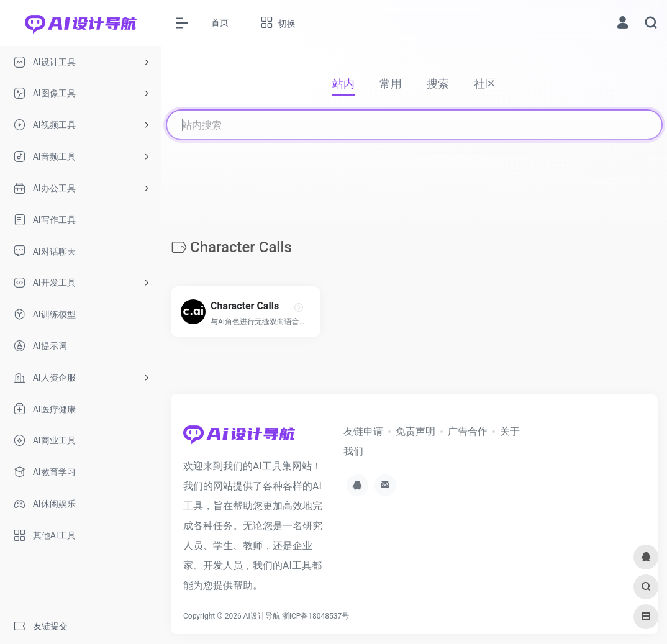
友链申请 (363, 431)
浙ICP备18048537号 (316, 616)
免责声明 (415, 431)
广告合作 (468, 431)
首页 (220, 22)
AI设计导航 (262, 616)
